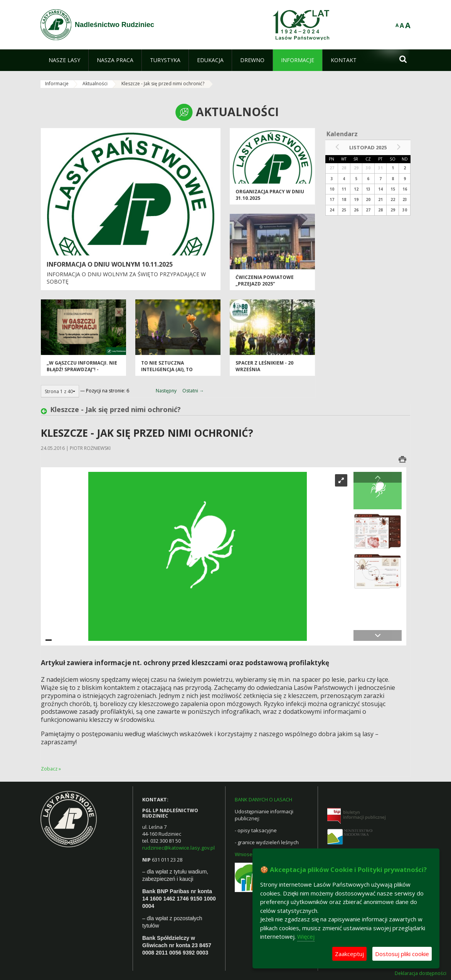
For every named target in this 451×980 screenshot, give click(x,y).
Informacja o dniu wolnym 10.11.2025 (110, 264)
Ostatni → (193, 391)
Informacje (57, 84)
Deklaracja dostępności (421, 973)
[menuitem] (64, 60)
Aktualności (95, 84)
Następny (166, 391)
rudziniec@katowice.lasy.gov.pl (178, 848)
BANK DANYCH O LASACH (263, 799)
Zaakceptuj (349, 954)
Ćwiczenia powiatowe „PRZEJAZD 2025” (265, 280)
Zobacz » (51, 769)
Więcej (306, 936)
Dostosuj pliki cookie (402, 954)
